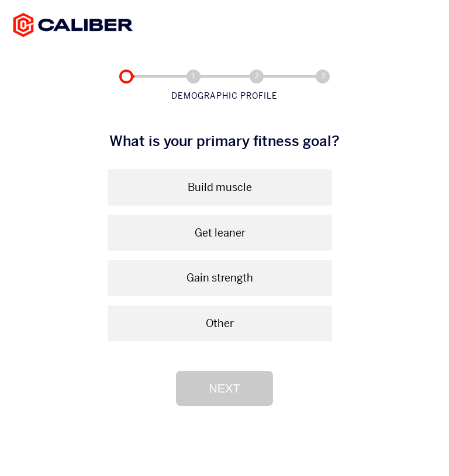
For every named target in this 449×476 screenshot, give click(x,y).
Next (224, 388)
